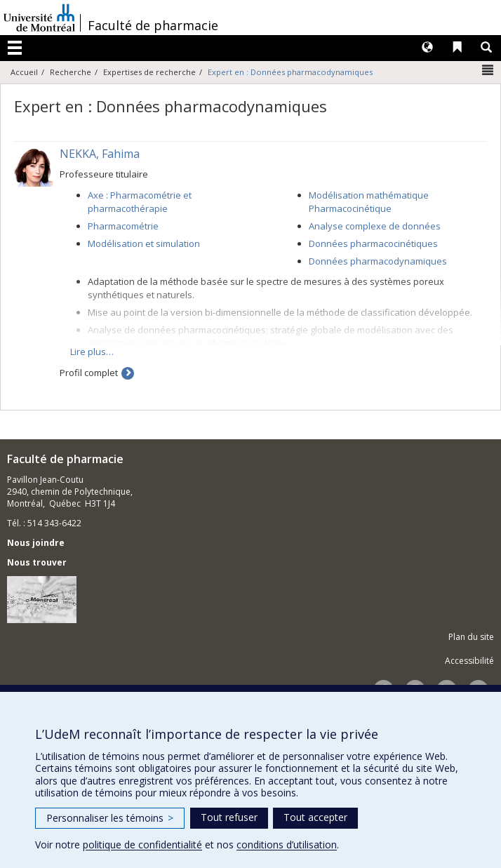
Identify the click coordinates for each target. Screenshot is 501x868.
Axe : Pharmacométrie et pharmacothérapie (140, 202)
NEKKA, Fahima (100, 154)
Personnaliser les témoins (110, 818)
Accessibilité (469, 661)
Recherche (71, 72)
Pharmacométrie (123, 226)
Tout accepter (315, 817)
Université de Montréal (39, 18)
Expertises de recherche (149, 72)
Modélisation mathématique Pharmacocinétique (369, 202)
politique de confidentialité (142, 844)
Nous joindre (36, 543)
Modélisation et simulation (144, 243)
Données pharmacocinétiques (373, 243)
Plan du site (471, 637)
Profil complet (89, 373)
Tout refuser (229, 817)
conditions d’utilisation (287, 844)
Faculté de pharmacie (153, 25)
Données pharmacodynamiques (378, 261)
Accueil (24, 72)
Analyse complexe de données (375, 226)
